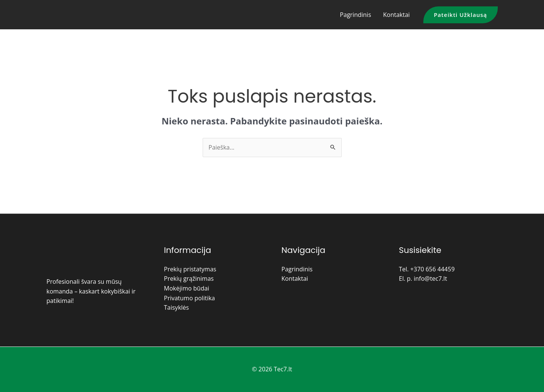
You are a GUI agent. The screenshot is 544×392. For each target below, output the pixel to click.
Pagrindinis (355, 15)
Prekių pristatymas (190, 269)
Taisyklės (176, 307)
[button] (461, 15)
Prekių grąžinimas (189, 278)
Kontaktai (396, 15)
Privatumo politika (189, 298)
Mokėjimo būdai (186, 288)
